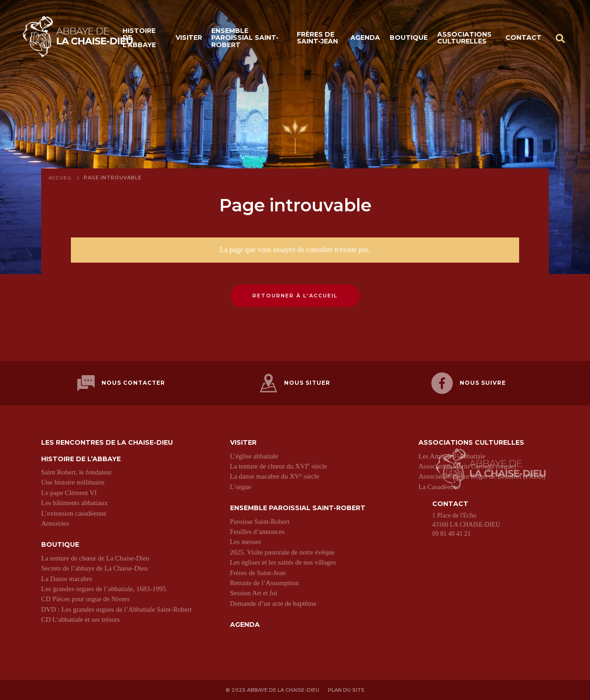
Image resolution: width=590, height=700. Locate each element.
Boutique (409, 38)
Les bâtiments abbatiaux (75, 503)
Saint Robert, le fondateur (77, 472)
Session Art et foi (254, 593)
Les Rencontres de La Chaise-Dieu (107, 443)
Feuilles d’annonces (257, 532)
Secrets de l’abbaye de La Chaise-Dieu (94, 568)
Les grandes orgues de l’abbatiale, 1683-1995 (104, 589)
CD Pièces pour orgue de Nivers (85, 599)
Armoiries (55, 523)
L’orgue (241, 487)
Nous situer (295, 383)
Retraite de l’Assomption (265, 583)
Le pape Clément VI (69, 493)
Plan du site (346, 690)
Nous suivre (469, 383)
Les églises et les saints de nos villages (283, 562)
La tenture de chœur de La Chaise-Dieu (95, 558)
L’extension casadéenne (74, 513)
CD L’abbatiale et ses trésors (80, 619)
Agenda (365, 38)
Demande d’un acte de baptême (273, 603)
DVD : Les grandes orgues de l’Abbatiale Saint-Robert (116, 609)
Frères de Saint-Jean (317, 38)
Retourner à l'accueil (295, 296)
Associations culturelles (464, 38)
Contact (523, 38)
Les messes (246, 542)
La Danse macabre (67, 579)
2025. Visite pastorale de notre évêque (282, 552)
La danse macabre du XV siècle (275, 476)
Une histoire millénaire (73, 482)
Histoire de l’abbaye (139, 38)
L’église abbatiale (254, 456)
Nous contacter (121, 383)
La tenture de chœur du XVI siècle (279, 466)
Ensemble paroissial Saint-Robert (245, 38)
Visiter (189, 38)
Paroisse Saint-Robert (260, 522)
